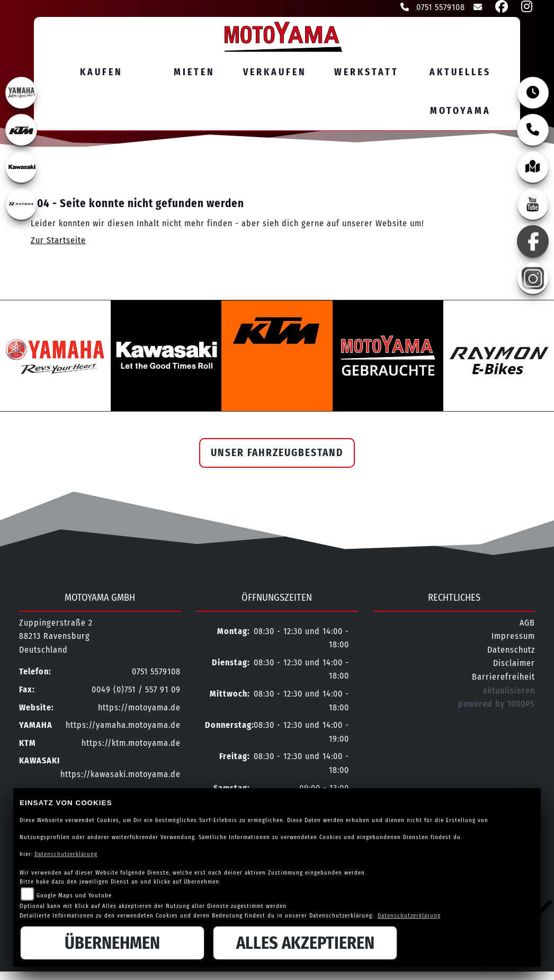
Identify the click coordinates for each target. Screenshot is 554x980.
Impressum (513, 637)
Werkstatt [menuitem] (367, 72)
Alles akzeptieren (305, 943)
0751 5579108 (433, 7)
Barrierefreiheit (503, 678)
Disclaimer (514, 664)
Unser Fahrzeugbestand (277, 454)
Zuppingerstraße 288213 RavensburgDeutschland (56, 637)
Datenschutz (511, 651)
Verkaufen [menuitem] (275, 72)
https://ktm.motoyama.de (131, 744)
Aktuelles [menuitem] (460, 72)
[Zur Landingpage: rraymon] (21, 204)
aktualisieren (509, 692)
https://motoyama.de (139, 709)
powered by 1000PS (497, 705)
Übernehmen (112, 943)
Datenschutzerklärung (66, 854)
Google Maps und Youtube (74, 896)
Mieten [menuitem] (194, 72)
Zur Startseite (58, 241)
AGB (527, 624)
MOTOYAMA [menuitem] (461, 111)
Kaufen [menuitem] (101, 72)
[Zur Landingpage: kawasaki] (21, 167)
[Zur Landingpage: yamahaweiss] (21, 93)
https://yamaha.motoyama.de (123, 726)
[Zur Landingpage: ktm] (21, 130)
